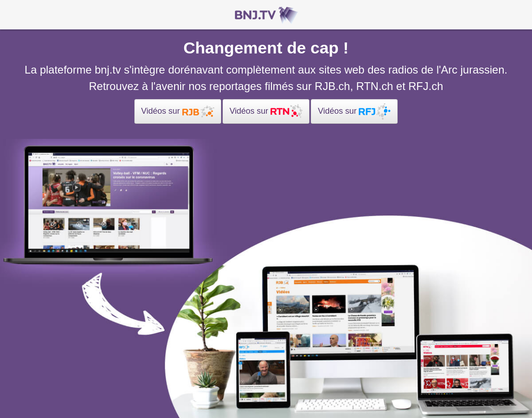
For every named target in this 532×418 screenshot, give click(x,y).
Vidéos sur (178, 111)
